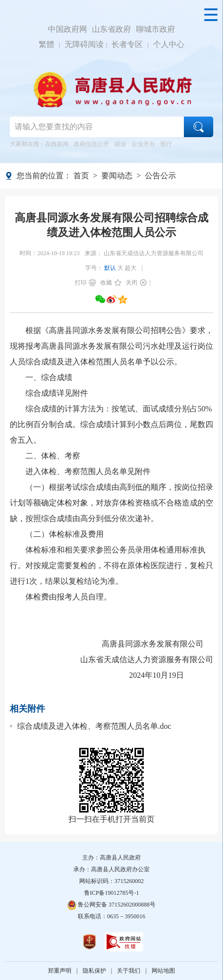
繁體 (46, 44)
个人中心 (169, 44)
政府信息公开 (91, 144)
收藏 (106, 283)
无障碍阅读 (84, 44)
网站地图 (163, 971)
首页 (81, 176)
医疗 (166, 144)
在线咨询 (57, 144)
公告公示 (160, 176)
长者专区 (127, 44)
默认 (110, 268)
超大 (131, 268)
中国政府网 (67, 29)
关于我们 (129, 971)
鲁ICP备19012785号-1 (112, 893)
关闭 (132, 283)
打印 (81, 283)
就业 (120, 144)
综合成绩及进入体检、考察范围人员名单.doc (94, 726)
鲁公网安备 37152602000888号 (111, 905)
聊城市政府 (156, 29)
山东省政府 (111, 29)
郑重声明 (60, 971)
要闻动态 (117, 176)
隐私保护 (94, 971)
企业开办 (143, 144)
